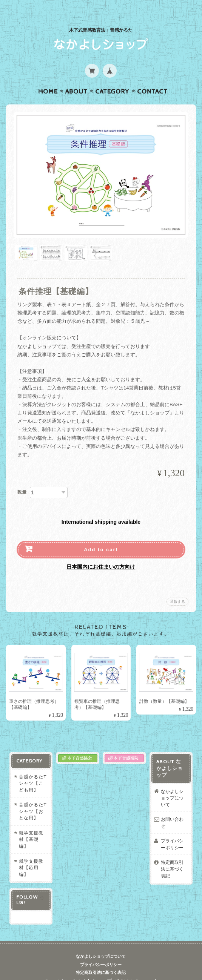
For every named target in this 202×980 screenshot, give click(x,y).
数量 (22, 477)
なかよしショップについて (173, 786)
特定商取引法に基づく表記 (173, 857)
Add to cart (101, 535)
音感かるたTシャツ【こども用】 (31, 771)
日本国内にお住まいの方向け (101, 552)
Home (48, 77)
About (76, 77)
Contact (152, 77)
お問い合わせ (173, 811)
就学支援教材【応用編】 (30, 856)
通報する (177, 587)
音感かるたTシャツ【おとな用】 (31, 799)
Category (112, 77)
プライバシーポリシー (173, 832)
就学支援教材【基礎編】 (30, 827)
